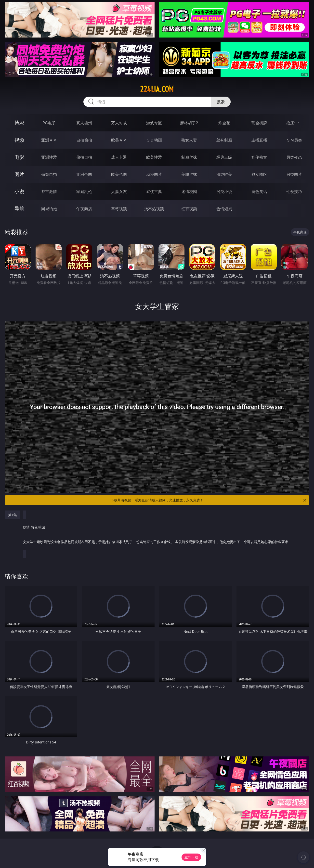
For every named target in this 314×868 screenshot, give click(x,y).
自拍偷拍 (84, 140)
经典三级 (224, 157)
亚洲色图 (84, 174)
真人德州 (84, 123)
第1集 (13, 515)
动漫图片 (154, 174)
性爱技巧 (294, 191)
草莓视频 (119, 209)
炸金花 (224, 123)
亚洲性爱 (49, 157)
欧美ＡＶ (119, 140)
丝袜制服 (224, 140)
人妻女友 (119, 191)
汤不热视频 (154, 209)
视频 (19, 140)
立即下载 (191, 857)
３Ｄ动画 (154, 140)
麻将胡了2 (189, 123)
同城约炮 (49, 209)
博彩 (19, 123)
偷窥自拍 (49, 174)
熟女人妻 (189, 140)
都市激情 (49, 191)
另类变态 (294, 157)
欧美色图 (119, 174)
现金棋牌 (259, 123)
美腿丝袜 (189, 174)
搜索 (221, 102)
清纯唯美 (224, 174)
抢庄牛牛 (294, 123)
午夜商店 (84, 209)
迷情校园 (189, 191)
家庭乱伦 (84, 191)
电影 (19, 157)
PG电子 (49, 123)
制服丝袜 (189, 157)
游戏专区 (154, 123)
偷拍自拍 (84, 157)
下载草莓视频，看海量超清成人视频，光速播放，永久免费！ (209, 500)
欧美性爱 (154, 157)
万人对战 (119, 123)
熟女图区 (259, 174)
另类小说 (224, 191)
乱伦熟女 (259, 157)
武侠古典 (154, 191)
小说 (19, 191)
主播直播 (259, 140)
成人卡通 (119, 157)
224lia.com (157, 89)
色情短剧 (224, 209)
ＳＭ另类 (294, 140)
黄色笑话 (259, 191)
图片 (19, 174)
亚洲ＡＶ (49, 140)
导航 (19, 209)
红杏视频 (189, 209)
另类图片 (294, 174)
